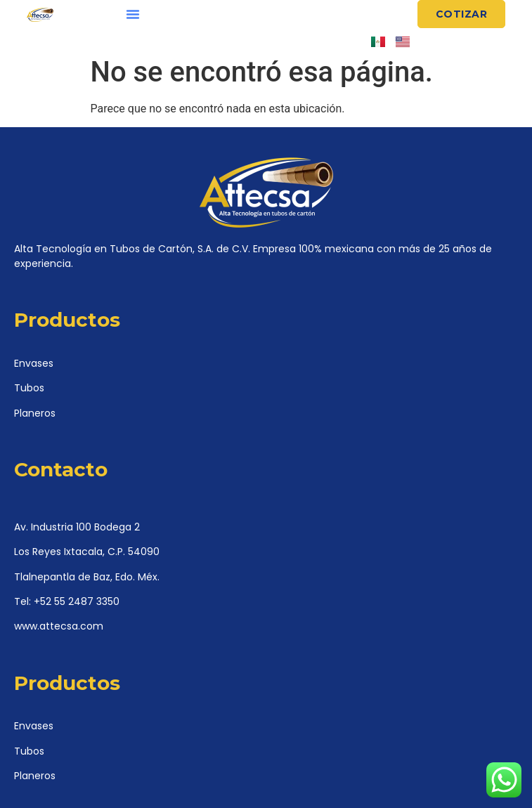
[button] (133, 14)
